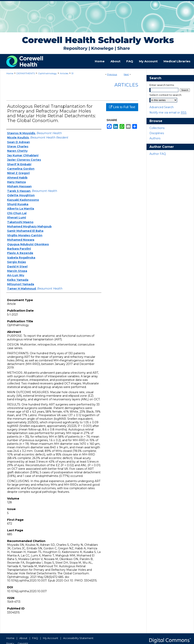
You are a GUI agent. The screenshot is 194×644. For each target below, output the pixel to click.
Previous (112, 74)
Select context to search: (166, 95)
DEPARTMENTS (26, 73)
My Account (51, 638)
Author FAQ (158, 154)
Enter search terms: (162, 85)
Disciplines (157, 133)
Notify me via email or (168, 113)
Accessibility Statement (78, 638)
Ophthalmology (47, 73)
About (23, 638)
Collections (157, 128)
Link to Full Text (122, 107)
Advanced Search (162, 107)
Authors (155, 138)
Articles (64, 73)
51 (72, 73)
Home (10, 73)
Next (126, 74)
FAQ (35, 638)
